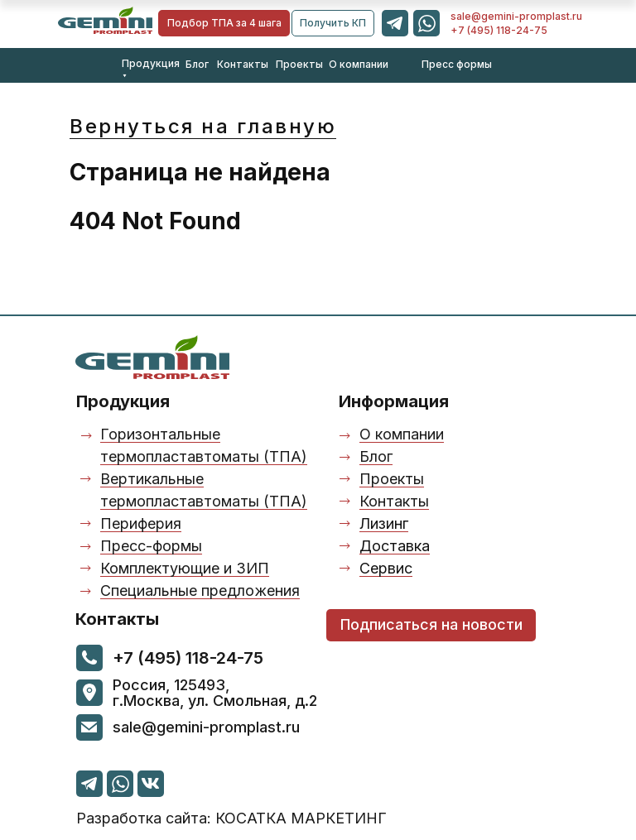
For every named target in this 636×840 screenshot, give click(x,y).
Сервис (386, 568)
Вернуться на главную (203, 126)
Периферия (141, 523)
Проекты (299, 64)
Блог (197, 64)
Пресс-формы (151, 546)
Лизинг (384, 523)
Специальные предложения (200, 590)
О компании (359, 64)
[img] (105, 20)
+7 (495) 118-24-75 (499, 30)
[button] (333, 23)
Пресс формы (457, 64)
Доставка (395, 546)
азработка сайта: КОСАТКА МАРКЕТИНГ (231, 818)
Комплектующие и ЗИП (185, 568)
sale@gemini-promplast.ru (516, 16)
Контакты (243, 64)
